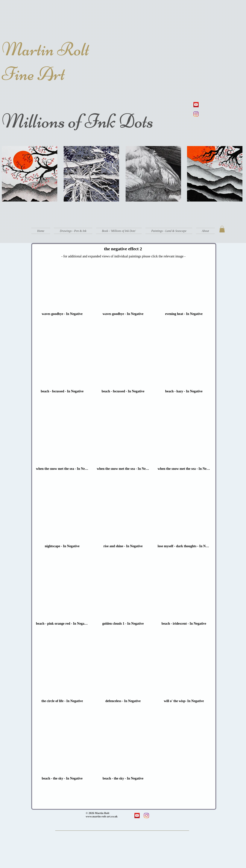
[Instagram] (196, 114)
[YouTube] (196, 105)
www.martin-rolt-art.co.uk (102, 816)
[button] (73, 231)
